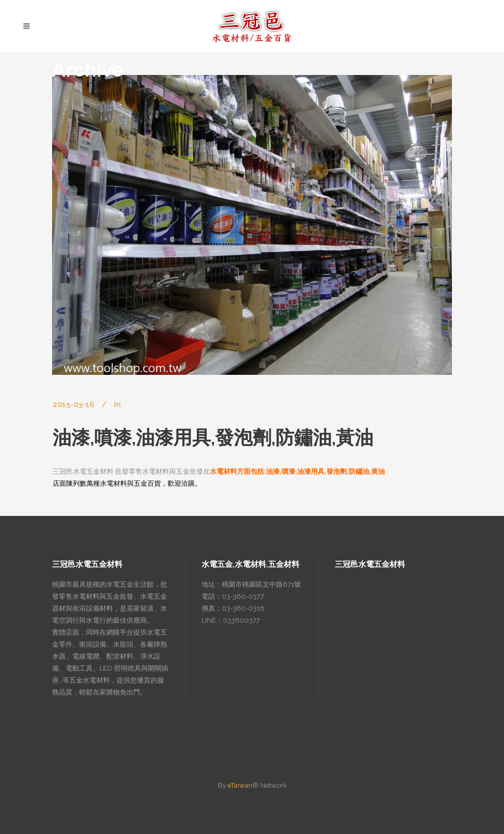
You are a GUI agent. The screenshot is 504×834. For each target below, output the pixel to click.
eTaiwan (240, 785)
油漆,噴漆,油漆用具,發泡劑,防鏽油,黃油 (213, 437)
